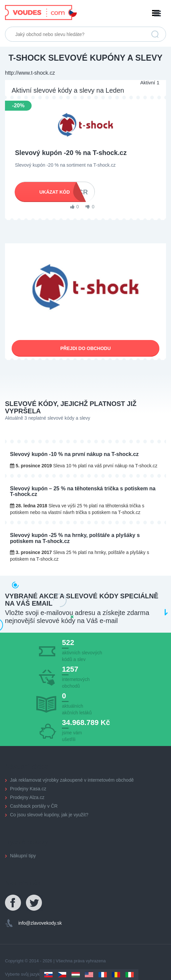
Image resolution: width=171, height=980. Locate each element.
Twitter (34, 903)
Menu (85, 13)
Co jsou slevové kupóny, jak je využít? (49, 815)
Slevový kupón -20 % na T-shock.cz (71, 153)
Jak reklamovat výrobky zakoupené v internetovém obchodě (72, 780)
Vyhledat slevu (155, 34)
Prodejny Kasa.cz (28, 789)
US (89, 975)
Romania (116, 975)
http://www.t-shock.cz (30, 73)
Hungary (76, 975)
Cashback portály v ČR (34, 806)
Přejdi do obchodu (85, 348)
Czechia (62, 975)
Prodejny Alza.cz (27, 797)
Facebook (13, 903)
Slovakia (48, 975)
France (103, 975)
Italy (130, 975)
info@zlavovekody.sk (40, 923)
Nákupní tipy (23, 856)
